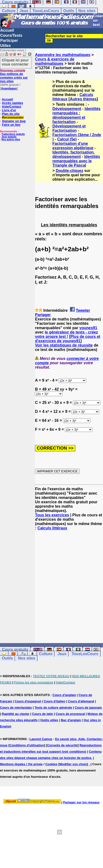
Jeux (24, 11)
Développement (67, 109)
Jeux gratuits (9, 137)
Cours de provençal (70, 714)
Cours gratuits (15, 649)
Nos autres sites (11, 139)
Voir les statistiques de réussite (64, 345)
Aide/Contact (11, 107)
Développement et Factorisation (69, 128)
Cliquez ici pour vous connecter (15, 62)
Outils (69, 11)
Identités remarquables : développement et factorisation (76, 115)
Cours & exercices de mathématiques (55, 61)
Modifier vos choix (73, 764)
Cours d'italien (55, 701)
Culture (9, 11)
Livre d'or (9, 110)
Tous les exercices (52, 515)
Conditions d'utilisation (27, 745)
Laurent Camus (41, 739)
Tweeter (83, 310)
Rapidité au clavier (16, 714)
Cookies (51, 764)
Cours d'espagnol (28, 701)
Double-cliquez (69, 171)
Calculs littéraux (52, 528)
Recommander (13, 117)
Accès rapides (12, 103)
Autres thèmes (83, 99)
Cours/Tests (11, 35)
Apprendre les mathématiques (63, 55)
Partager (43, 315)
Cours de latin (43, 714)
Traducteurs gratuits (13, 134)
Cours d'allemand (81, 701)
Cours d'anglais (64, 695)
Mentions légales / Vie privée (21, 764)
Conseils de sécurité (62, 745)
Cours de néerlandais (16, 708)
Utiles (6, 46)
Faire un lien (11, 125)
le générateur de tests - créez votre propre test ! (66, 334)
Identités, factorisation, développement (73, 154)
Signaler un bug (14, 121)
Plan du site (11, 114)
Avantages (9, 88)
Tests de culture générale (53, 708)
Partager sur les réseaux (81, 802)
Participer (9, 41)
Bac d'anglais (71, 720)
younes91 (88, 328)
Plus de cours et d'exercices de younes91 (68, 339)
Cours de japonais (88, 708)
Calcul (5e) (67, 139)
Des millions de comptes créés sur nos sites (14, 76)
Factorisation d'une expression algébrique (73, 146)
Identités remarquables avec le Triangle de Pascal (76, 161)
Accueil (7, 30)
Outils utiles (49, 720)
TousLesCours (46, 11)
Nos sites (87, 11)
